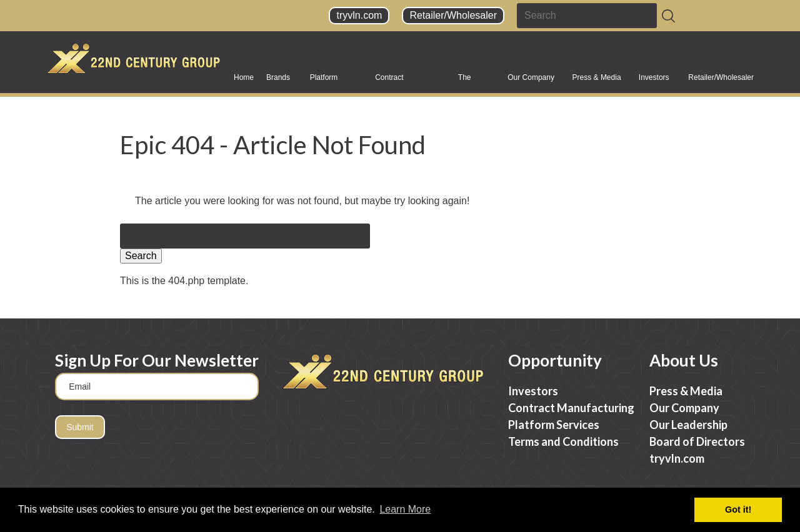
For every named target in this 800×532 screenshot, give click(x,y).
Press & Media (597, 81)
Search (141, 256)
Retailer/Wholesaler (453, 15)
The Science (472, 81)
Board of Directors (697, 441)
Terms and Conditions (563, 441)
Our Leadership (688, 425)
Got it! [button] (738, 510)
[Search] (668, 16)
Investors (654, 81)
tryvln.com (359, 15)
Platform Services (324, 81)
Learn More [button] (405, 509)
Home (244, 77)
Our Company (531, 81)
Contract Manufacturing (399, 81)
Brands (278, 81)
